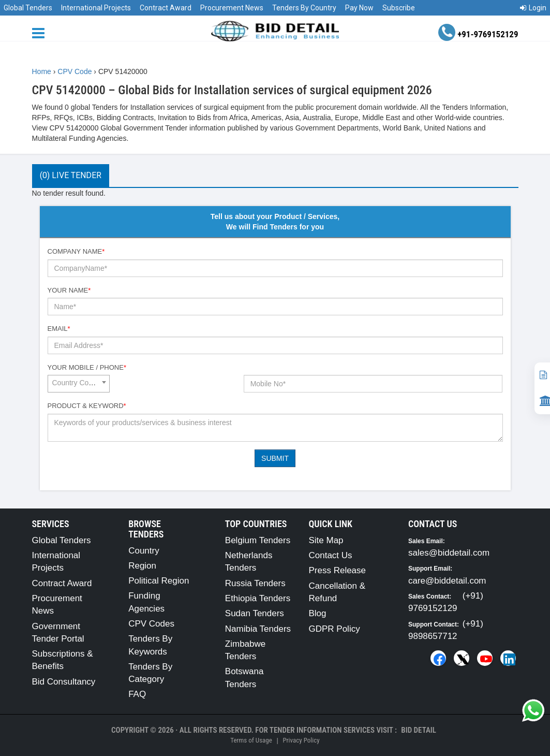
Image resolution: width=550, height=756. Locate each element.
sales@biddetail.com (449, 553)
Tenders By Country (304, 8)
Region (142, 566)
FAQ (137, 694)
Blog (317, 613)
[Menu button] (41, 32)
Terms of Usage (251, 740)
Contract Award (166, 8)
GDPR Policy (334, 629)
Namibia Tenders (258, 629)
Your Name (69, 290)
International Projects (96, 8)
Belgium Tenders (258, 540)
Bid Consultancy (64, 682)
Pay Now (359, 8)
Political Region (159, 581)
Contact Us (330, 555)
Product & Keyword (87, 406)
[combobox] (79, 384)
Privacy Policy (301, 740)
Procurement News (232, 8)
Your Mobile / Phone (87, 367)
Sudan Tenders (255, 613)
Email (59, 329)
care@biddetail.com (447, 581)
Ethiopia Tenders (258, 598)
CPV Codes (151, 624)
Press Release (337, 570)
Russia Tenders (255, 583)
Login (533, 8)
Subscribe (399, 8)
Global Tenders (28, 8)
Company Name (76, 251)
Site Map (326, 540)
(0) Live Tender (71, 175)
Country (144, 551)
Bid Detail (419, 730)
